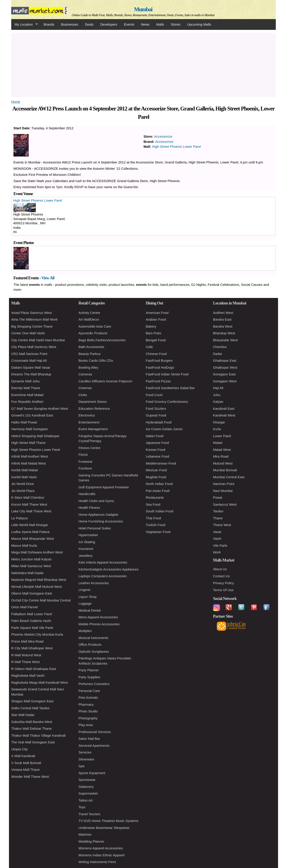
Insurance (86, 549)
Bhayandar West (225, 340)
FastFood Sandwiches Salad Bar (170, 388)
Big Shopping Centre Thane (32, 326)
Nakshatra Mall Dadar (27, 573)
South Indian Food (160, 511)
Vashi (217, 539)
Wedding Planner (91, 841)
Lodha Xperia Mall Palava (30, 532)
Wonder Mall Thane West (30, 777)
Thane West (222, 525)
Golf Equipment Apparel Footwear (104, 487)
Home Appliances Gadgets (98, 514)
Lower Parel (222, 436)
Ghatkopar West (225, 367)
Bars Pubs (153, 333)
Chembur (220, 347)
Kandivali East (224, 409)
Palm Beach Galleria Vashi (31, 621)
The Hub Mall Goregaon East (33, 742)
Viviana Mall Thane (25, 770)
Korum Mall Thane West (29, 504)
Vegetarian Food (158, 532)
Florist (83, 455)
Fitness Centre (89, 448)
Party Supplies (89, 677)
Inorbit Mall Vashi (24, 477)
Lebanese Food (157, 456)
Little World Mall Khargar (30, 525)
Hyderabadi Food (159, 422)
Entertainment (89, 422)
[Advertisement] (143, 64)
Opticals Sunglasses (94, 651)
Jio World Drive (23, 484)
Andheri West (223, 313)
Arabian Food (156, 319)
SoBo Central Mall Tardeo (30, 708)
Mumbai (143, 9)
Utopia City (19, 749)
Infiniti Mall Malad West (28, 463)
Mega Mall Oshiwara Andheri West (37, 552)
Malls (160, 24)
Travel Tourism (89, 814)
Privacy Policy (223, 583)
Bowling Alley (88, 367)
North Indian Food (159, 484)
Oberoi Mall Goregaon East (32, 593)
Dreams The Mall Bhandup (31, 374)
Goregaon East (224, 374)
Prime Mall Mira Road (27, 641)
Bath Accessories (91, 347)
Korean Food (155, 450)
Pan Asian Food (158, 491)
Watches (85, 834)
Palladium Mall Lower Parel (32, 614)
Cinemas (85, 388)
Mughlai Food (156, 477)
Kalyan (218, 402)
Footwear (86, 462)
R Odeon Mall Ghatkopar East (34, 669)
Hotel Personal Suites (95, 528)
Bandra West (223, 326)
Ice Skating (87, 542)
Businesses (70, 24)
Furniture (85, 468)
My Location (24, 24)
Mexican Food (156, 470)
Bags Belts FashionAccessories (102, 340)
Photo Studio (88, 711)
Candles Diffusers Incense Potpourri (105, 381)
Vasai (217, 532)
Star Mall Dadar (23, 715)
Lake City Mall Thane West (31, 511)
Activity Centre (89, 313)
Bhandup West (224, 333)
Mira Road (221, 456)
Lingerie (84, 590)
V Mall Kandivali (23, 756)
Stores (176, 24)
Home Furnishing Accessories (101, 521)
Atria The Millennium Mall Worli (34, 319)
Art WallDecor (89, 319)
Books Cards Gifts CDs (96, 360)
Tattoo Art (86, 800)
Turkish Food (155, 525)
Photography (88, 718)
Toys (82, 807)
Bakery (151, 326)
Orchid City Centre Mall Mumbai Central (41, 600)
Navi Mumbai (223, 491)
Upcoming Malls (199, 24)
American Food (157, 313)
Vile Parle (220, 545)
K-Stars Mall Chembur (28, 497)
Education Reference (94, 409)
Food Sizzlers (156, 409)
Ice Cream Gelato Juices (164, 429)
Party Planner (89, 670)
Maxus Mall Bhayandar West (33, 539)
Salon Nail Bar (89, 739)
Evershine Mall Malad (27, 395)
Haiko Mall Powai (24, 422)
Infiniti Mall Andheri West (30, 456)
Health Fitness (89, 508)
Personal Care (89, 691)
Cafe (149, 347)
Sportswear (87, 780)
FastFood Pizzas (158, 381)
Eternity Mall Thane (26, 388)
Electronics (87, 415)
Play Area (86, 725)
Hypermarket (88, 535)
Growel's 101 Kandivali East (32, 415)
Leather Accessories (94, 583)
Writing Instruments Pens (97, 862)
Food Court (154, 395)
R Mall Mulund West (26, 655)
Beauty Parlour (90, 354)
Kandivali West (224, 415)
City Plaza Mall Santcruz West (34, 347)
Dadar (218, 354)
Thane (218, 518)
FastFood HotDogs (160, 367)
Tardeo (218, 511)
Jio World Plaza (23, 491)
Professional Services (95, 732)
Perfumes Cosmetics (94, 684)
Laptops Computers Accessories (103, 576)
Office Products (90, 644)
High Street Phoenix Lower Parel (176, 147)
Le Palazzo (20, 518)
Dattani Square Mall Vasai (30, 367)
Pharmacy (86, 704)
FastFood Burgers (159, 360)
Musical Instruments (93, 638)
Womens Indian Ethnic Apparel (101, 855)
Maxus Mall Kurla (24, 545)
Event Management (93, 429)
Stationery (86, 787)
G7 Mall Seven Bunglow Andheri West (40, 409)
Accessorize (163, 136)
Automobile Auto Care (95, 326)
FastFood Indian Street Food (167, 374)
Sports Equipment (92, 773)
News (145, 24)
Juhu (217, 395)
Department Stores (93, 402)
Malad (218, 443)
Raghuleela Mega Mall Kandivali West (39, 682)
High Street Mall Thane (28, 443)
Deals (89, 24)
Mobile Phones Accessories (99, 624)
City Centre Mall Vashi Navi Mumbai (38, 340)
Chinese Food (156, 354)
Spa (82, 766)
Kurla (217, 429)
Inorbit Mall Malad (24, 470)
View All (48, 278)
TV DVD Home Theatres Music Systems (108, 821)
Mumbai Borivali (225, 470)
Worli (217, 552)
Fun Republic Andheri (27, 402)
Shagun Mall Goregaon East (32, 701)
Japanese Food (157, 443)
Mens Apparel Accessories (98, 617)
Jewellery (86, 556)
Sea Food (153, 504)
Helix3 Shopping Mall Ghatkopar (35, 436)
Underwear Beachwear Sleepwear (104, 828)
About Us (220, 569)
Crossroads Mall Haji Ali (29, 360)
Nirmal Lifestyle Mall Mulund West (37, 587)
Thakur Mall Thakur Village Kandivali (38, 735)
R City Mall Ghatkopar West (32, 648)
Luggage (85, 603)
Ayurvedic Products (93, 333)
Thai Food (153, 518)
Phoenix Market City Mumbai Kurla (37, 634)
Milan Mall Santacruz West (31, 566)
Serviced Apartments (94, 746)
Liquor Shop (88, 597)
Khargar (219, 422)
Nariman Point (224, 484)
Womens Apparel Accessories (101, 848)
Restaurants (155, 497)
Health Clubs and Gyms (96, 501)
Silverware (86, 759)
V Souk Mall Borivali (26, 763)
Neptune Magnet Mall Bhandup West (39, 580)
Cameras (85, 374)
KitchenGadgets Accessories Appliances (109, 569)
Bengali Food (156, 340)
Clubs (83, 395)
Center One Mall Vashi (28, 333)
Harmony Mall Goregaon (29, 429)
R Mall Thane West (25, 662)
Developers (109, 24)
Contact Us (221, 576)
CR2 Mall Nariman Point (29, 354)
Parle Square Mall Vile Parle (32, 628)
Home (16, 102)
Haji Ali (218, 388)
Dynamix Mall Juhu (25, 381)
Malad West (222, 450)
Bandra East (222, 319)
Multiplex (85, 631)
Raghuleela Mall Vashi (28, 675)
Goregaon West (225, 381)
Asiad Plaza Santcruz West (32, 313)
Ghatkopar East (225, 360)
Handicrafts (87, 494)
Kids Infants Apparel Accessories (103, 562)
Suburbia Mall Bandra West (32, 722)
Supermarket (88, 793)
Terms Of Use (223, 590)
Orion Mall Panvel (24, 607)
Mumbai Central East (229, 477)
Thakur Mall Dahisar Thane (32, 728)
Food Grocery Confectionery (167, 402)
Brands (49, 24)
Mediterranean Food (161, 463)
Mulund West (223, 463)
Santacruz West (225, 504)
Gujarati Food (156, 415)
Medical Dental (90, 610)
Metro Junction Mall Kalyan (31, 559)
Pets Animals (88, 697)
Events (129, 24)
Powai (218, 497)
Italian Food (154, 436)
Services (85, 752)
